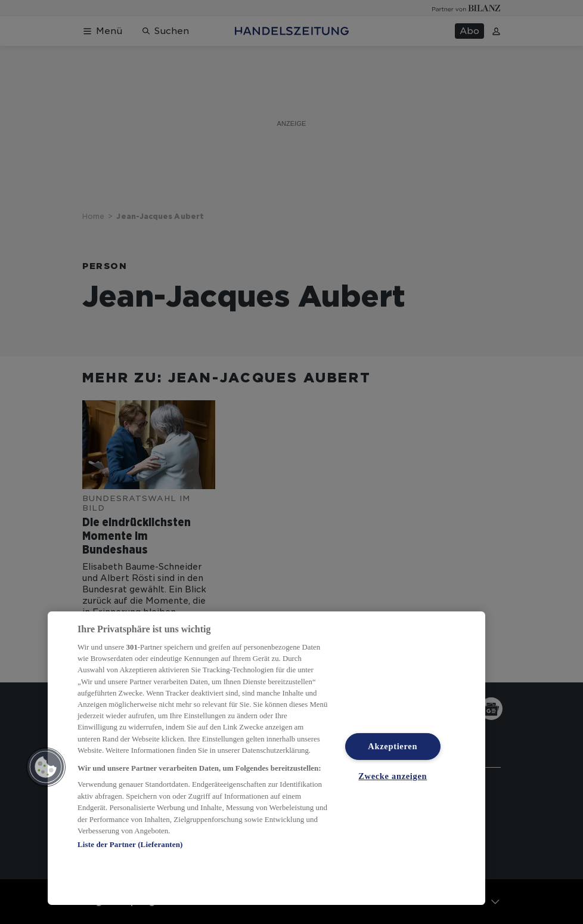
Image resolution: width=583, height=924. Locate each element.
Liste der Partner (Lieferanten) (130, 844)
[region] (266, 758)
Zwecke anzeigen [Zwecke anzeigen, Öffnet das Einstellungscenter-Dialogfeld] (393, 776)
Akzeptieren (393, 746)
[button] (46, 767)
